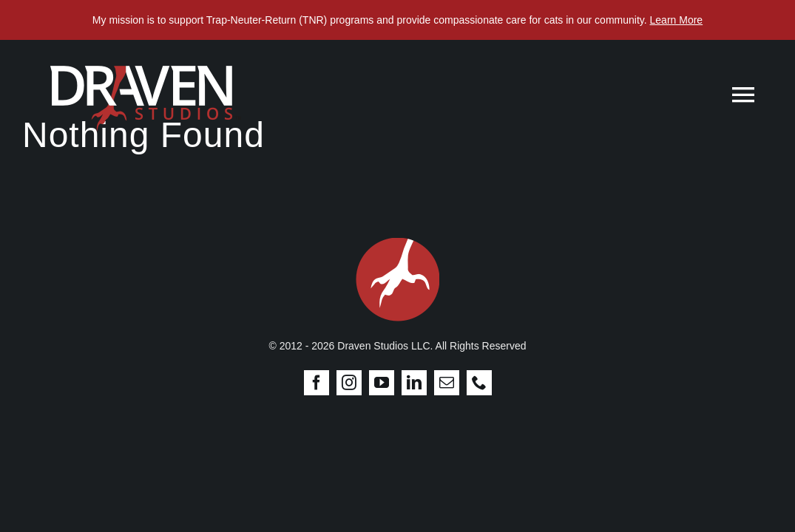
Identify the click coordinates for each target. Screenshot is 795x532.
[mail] (447, 383)
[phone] (479, 383)
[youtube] (382, 383)
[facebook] (317, 383)
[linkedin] (414, 383)
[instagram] (349, 383)
